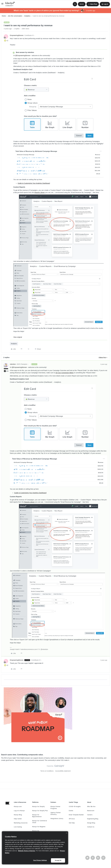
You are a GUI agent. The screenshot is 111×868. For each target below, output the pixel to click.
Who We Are (91, 806)
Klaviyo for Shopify (38, 806)
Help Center (18, 819)
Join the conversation (15, 16)
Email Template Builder (76, 815)
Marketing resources (21, 823)
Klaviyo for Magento (39, 827)
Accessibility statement (63, 771)
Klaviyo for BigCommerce (37, 816)
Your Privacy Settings (40, 860)
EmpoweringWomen (17, 35)
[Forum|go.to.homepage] (10, 4)
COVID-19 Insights (75, 806)
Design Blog (91, 823)
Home (4, 16)
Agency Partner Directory (56, 814)
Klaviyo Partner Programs (55, 807)
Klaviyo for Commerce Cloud (40, 822)
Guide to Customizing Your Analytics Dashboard (34, 183)
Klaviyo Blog (18, 815)
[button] (2, 4)
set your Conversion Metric (75, 61)
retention (13, 364)
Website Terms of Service (27, 851)
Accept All (58, 860)
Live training (18, 827)
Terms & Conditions (47, 771)
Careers (90, 815)
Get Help (72, 823)
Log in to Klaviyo (19, 811)
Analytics (27, 16)
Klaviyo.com (18, 806)
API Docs (72, 819)
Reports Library (40, 192)
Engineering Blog (93, 819)
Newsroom (91, 811)
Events (71, 811)
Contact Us (91, 827)
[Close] (67, 833)
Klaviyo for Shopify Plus (40, 811)
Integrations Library (57, 819)
